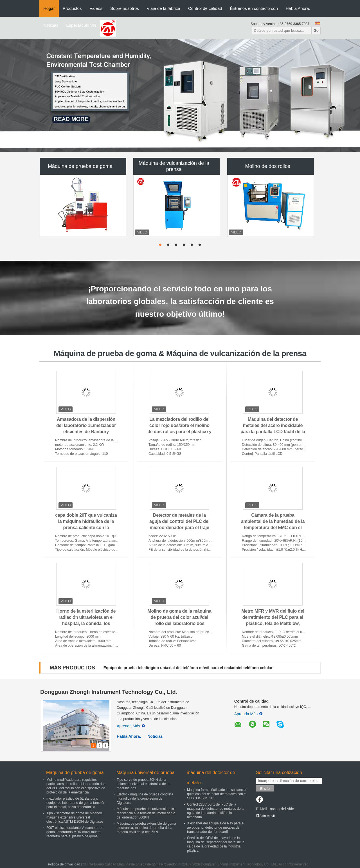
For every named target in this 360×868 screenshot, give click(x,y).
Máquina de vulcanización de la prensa (174, 166)
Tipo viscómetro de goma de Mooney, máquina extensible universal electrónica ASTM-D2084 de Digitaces (75, 817)
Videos (96, 8)
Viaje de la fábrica (164, 8)
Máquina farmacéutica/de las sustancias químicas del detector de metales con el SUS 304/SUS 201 (217, 794)
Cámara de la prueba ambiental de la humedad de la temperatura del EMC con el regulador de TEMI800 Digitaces (273, 528)
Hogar (49, 8)
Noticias (51, 25)
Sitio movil (265, 816)
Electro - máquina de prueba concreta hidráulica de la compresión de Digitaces (145, 799)
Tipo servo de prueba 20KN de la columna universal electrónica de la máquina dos (143, 784)
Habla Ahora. (298, 8)
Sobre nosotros (125, 8)
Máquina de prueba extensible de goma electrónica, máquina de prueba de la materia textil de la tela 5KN (146, 828)
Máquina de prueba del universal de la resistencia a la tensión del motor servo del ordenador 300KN (146, 813)
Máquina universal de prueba (145, 773)
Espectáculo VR (81, 25)
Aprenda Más (131, 726)
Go (316, 31)
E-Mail (262, 809)
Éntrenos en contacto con (254, 8)
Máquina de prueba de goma (80, 166)
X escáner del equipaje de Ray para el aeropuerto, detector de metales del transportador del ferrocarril (216, 827)
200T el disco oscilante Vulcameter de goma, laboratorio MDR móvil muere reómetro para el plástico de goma (75, 832)
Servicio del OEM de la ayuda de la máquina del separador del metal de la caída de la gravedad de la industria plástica (216, 844)
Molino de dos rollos (268, 166)
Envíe (265, 789)
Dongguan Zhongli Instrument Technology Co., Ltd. (109, 692)
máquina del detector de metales (211, 778)
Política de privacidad (64, 864)
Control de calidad (205, 8)
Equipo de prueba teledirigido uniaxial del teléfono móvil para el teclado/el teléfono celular (188, 668)
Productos (72, 8)
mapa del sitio (282, 809)
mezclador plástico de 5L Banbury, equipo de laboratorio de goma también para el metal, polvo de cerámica (76, 803)
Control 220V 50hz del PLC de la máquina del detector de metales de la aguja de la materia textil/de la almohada (216, 811)
